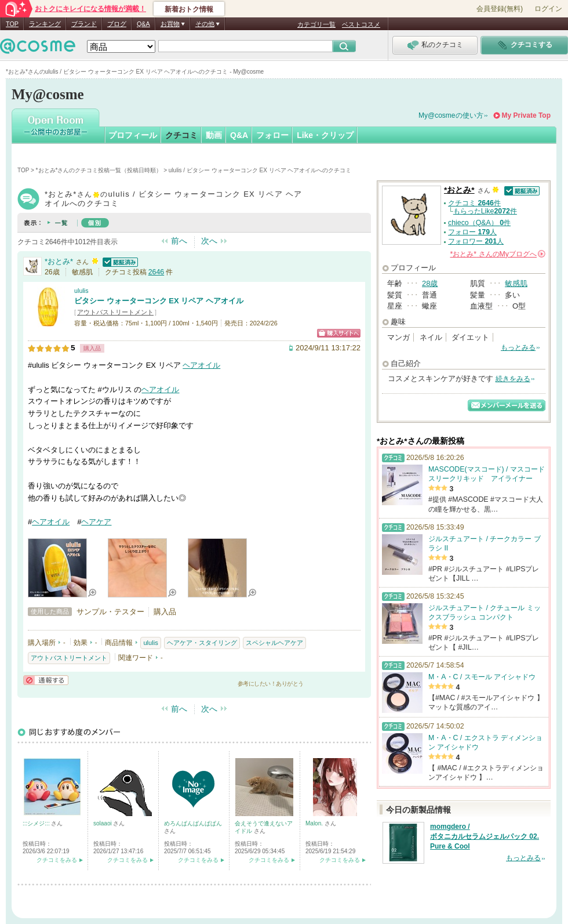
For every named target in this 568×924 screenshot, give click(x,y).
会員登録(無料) (500, 9)
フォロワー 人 (476, 241)
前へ (179, 241)
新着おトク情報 (189, 9)
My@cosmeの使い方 (451, 115)
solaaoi (103, 823)
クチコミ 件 (474, 203)
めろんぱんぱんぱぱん (193, 823)
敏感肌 (516, 283)
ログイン (548, 9)
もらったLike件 (485, 211)
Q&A (143, 24)
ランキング (45, 24)
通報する (46, 680)
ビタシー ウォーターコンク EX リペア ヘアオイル (159, 301)
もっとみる (518, 347)
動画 (214, 135)
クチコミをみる (57, 860)
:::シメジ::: (37, 823)
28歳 (430, 283)
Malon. (315, 823)
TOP (12, 24)
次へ (209, 241)
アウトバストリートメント (115, 312)
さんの (498, 254)
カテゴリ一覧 (316, 24)
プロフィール (133, 135)
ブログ (117, 24)
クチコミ (181, 135)
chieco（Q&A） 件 (479, 223)
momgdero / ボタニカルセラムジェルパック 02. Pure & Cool (485, 836)
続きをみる (513, 379)
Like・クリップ (325, 135)
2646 (156, 272)
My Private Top (526, 115)
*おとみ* (59, 261)
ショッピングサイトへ (339, 333)
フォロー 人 (472, 232)
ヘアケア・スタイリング (202, 643)
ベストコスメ (361, 24)
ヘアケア (96, 522)
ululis (81, 291)
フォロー (272, 135)
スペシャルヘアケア (274, 643)
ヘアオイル (201, 365)
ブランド (84, 24)
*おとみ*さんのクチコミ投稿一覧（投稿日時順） (99, 170)
